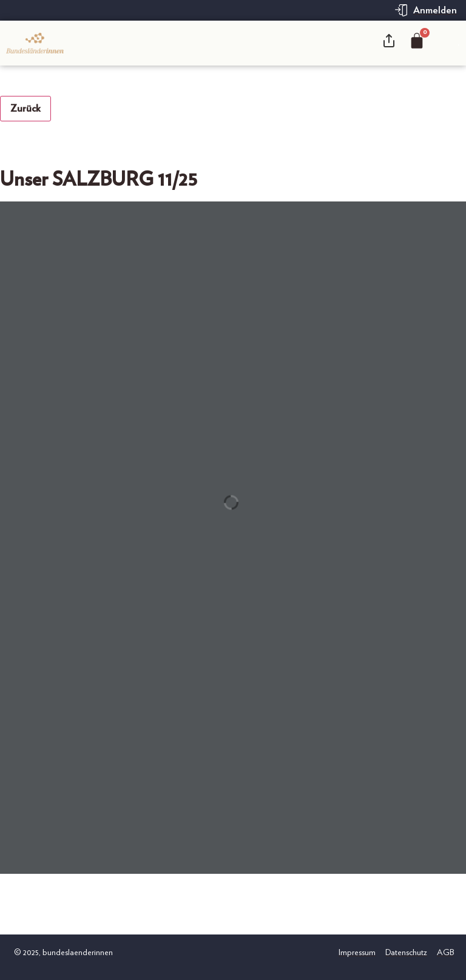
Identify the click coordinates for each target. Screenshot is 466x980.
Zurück (25, 109)
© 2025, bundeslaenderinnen (62, 953)
